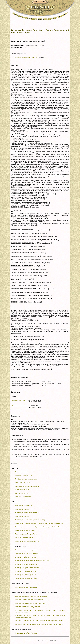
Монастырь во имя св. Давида (26, 530)
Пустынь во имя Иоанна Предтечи (27, 541)
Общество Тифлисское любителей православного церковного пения (39, 621)
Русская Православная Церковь (26, 58)
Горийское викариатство (24, 476)
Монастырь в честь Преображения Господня (31, 520)
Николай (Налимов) (19, 400)
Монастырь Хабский (22, 516)
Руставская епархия (22, 490)
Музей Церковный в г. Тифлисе (26, 633)
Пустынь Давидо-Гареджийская (26, 534)
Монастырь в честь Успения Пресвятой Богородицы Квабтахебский (39, 527)
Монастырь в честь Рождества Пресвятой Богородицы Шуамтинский (39, 523)
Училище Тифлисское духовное (26, 578)
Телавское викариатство (24, 497)
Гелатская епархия (22, 472)
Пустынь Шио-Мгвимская (24, 538)
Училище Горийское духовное (26, 557)
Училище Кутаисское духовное (26, 564)
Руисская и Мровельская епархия (27, 486)
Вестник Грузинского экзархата (26, 587)
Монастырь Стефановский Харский (28, 513)
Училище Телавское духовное (26, 575)
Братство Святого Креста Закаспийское (29, 600)
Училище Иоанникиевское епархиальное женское (33, 561)
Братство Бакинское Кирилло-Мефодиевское (31, 596)
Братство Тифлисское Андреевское (28, 607)
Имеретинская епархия (23, 483)
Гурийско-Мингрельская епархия (27, 479)
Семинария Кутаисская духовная (27, 550)
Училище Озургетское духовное (26, 571)
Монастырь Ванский (22, 509)
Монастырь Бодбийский (23, 506)
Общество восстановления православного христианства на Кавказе (39, 624)
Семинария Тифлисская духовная (27, 554)
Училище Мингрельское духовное (27, 568)
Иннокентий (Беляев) (20, 406)
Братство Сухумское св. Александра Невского (31, 603)
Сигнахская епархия (22, 493)
